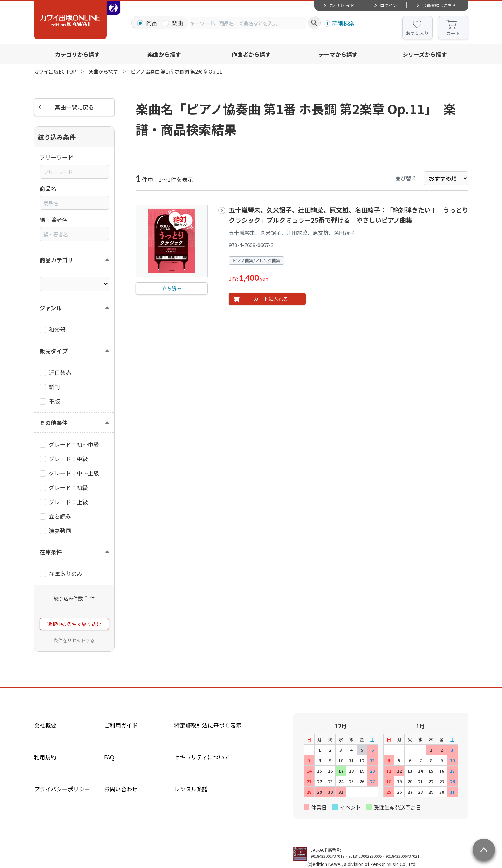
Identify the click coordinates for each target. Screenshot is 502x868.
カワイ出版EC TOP (55, 71)
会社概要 (45, 725)
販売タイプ (54, 351)
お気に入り (417, 33)
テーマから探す (338, 54)
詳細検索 (343, 23)
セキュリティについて (202, 757)
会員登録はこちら (439, 5)
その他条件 (54, 423)
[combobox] (248, 23)
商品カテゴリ (56, 260)
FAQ (109, 757)
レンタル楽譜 (191, 789)
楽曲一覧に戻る (74, 107)
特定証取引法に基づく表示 (208, 725)
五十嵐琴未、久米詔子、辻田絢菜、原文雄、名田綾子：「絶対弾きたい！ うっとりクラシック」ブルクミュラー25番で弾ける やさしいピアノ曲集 (349, 215)
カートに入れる (271, 299)
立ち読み (172, 288)
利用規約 (45, 757)
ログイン (388, 5)
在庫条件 (51, 552)
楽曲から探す (164, 54)
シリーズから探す (425, 54)
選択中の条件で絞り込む (74, 624)
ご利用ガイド (342, 5)
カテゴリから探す (77, 54)
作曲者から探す (251, 54)
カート (453, 33)
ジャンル (51, 308)
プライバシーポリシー (62, 789)
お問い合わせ (121, 789)
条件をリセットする (74, 640)
